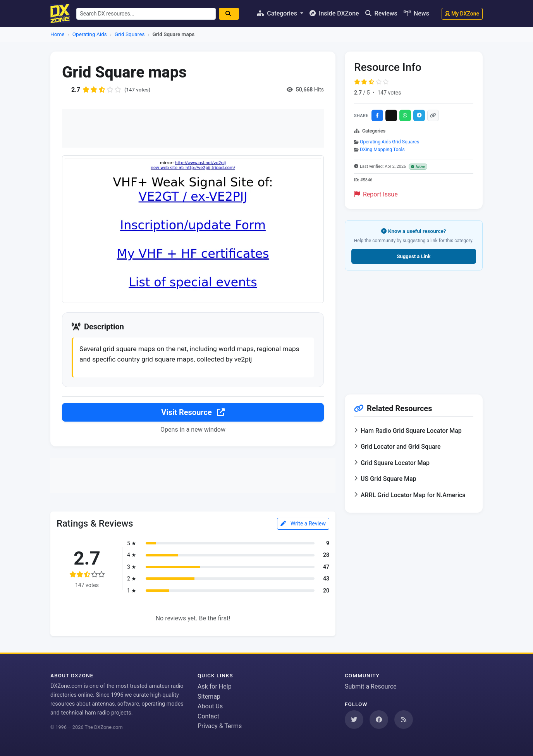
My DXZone (462, 14)
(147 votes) (138, 90)
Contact (208, 716)
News (416, 13)
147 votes (389, 93)
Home (58, 34)
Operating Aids (90, 34)
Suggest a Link (414, 256)
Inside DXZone (334, 13)
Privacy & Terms (220, 726)
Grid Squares (130, 34)
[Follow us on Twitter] (354, 720)
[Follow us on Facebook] (379, 720)
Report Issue (376, 194)
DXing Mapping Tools (382, 150)
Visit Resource (193, 413)
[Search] (232, 14)
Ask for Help (215, 686)
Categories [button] (278, 13)
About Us (210, 706)
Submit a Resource (371, 686)
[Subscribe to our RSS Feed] (404, 720)
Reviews (381, 13)
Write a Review (303, 525)
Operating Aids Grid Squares (389, 142)
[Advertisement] (193, 128)
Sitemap (209, 697)
